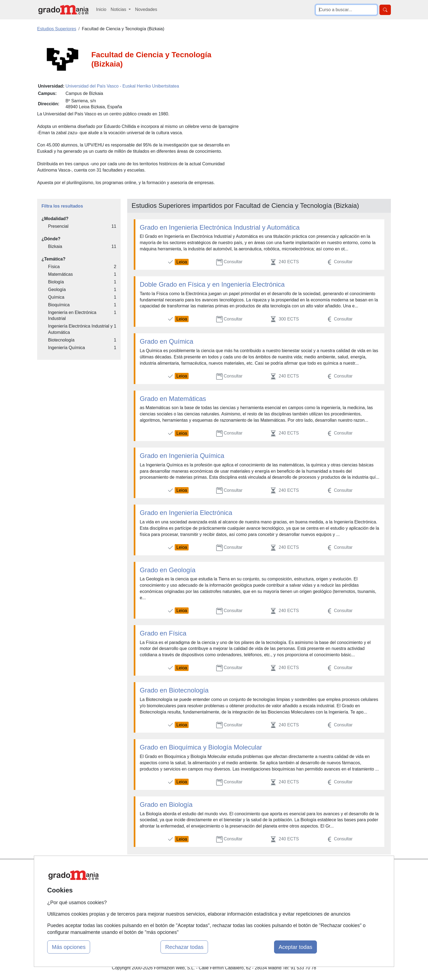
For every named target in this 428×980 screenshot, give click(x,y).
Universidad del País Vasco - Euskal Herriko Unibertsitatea (122, 86)
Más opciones (69, 947)
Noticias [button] (119, 9)
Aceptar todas (295, 947)
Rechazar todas (184, 947)
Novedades (146, 9)
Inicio (101, 9)
